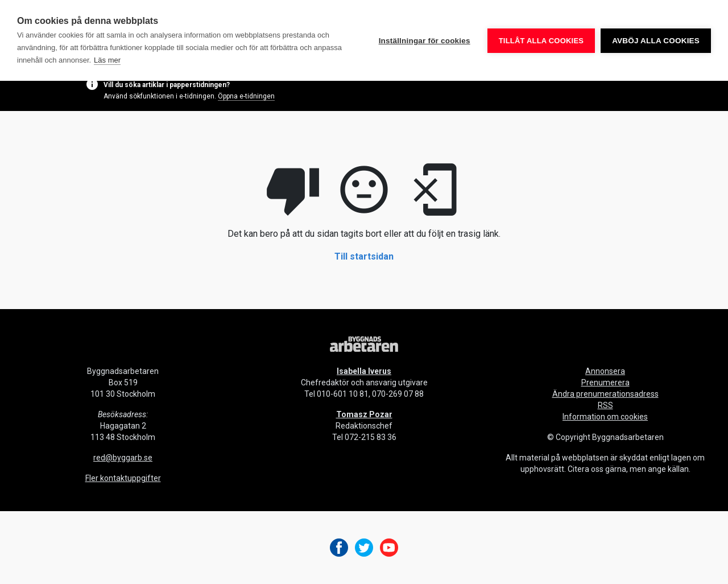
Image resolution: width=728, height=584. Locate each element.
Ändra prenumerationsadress (605, 394)
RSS (605, 405)
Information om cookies (605, 417)
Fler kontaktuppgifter (123, 478)
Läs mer (107, 60)
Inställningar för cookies (425, 41)
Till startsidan (364, 256)
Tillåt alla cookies (541, 41)
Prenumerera (605, 383)
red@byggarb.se (123, 458)
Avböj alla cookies (656, 41)
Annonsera (605, 371)
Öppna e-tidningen (246, 96)
